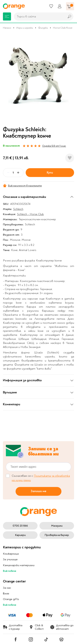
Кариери (20, 535)
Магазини (57, 526)
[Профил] (60, 6)
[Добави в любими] (70, 158)
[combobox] (39, 16)
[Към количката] (70, 6)
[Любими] (51, 6)
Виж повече (10, 571)
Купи (50, 173)
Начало (7, 28)
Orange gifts (11, 599)
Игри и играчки (25, 28)
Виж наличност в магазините (22, 186)
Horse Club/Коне (63, 28)
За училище (10, 559)
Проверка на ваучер (57, 535)
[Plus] (18, 173)
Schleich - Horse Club (30, 214)
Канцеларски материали (19, 565)
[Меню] (7, 16)
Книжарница (11, 554)
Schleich (18, 209)
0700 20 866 (20, 526)
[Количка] (70, 6)
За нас (7, 588)
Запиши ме (38, 491)
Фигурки (43, 28)
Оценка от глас (54, 146)
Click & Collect (36, 627)
